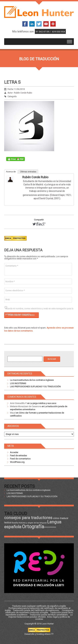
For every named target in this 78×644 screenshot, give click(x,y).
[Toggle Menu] (69, 42)
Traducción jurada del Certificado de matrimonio (36, 610)
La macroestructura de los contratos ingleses (32, 380)
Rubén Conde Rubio (35, 177)
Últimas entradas (28, 172)
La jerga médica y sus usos (43, 403)
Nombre (10, 281)
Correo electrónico (15, 291)
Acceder (14, 452)
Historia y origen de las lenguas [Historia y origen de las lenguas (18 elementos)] (33, 523)
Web (8, 300)
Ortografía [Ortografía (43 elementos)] (33, 527)
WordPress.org (17, 462)
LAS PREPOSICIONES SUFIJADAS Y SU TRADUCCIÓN (35, 387)
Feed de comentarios (20, 459)
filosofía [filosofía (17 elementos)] (15, 523)
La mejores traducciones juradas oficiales (40, 616)
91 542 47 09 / (43, 32)
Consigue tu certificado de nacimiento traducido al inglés (39, 611)
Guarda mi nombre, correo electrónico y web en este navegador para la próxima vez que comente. (39, 309)
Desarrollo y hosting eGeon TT (39, 634)
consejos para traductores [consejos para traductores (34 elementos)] (28, 518)
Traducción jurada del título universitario (49, 615)
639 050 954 (58, 32)
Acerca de (11, 172)
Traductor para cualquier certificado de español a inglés (39, 606)
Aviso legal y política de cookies (52, 618)
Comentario (12, 266)
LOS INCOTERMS (18, 383)
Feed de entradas (18, 456)
